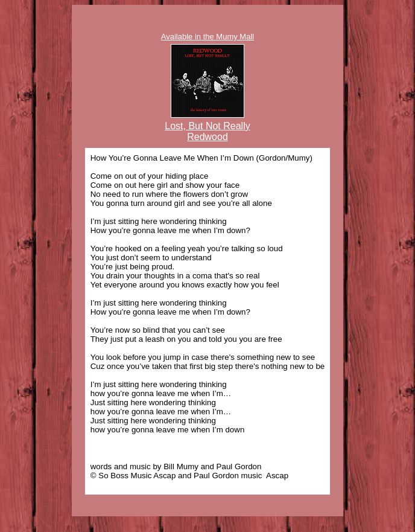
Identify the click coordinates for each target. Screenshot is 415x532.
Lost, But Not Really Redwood (207, 131)
